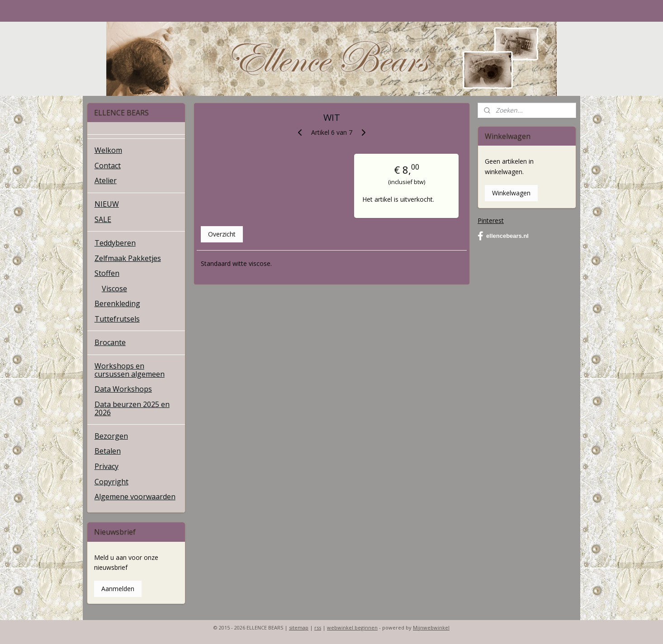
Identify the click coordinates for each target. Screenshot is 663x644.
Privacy (107, 466)
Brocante (110, 342)
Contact (108, 166)
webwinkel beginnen (352, 627)
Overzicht (221, 234)
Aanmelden (118, 589)
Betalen (108, 451)
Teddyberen (115, 243)
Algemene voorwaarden (135, 497)
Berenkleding (117, 303)
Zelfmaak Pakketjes (128, 258)
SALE (103, 219)
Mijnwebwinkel (431, 627)
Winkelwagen (511, 193)
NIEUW (107, 204)
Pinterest (491, 220)
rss (318, 627)
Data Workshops (123, 389)
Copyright (111, 482)
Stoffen (107, 273)
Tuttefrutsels (117, 319)
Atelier (106, 180)
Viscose (114, 289)
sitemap (299, 627)
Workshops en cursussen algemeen (130, 370)
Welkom (108, 150)
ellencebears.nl (503, 236)
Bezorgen (111, 436)
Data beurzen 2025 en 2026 (132, 408)
